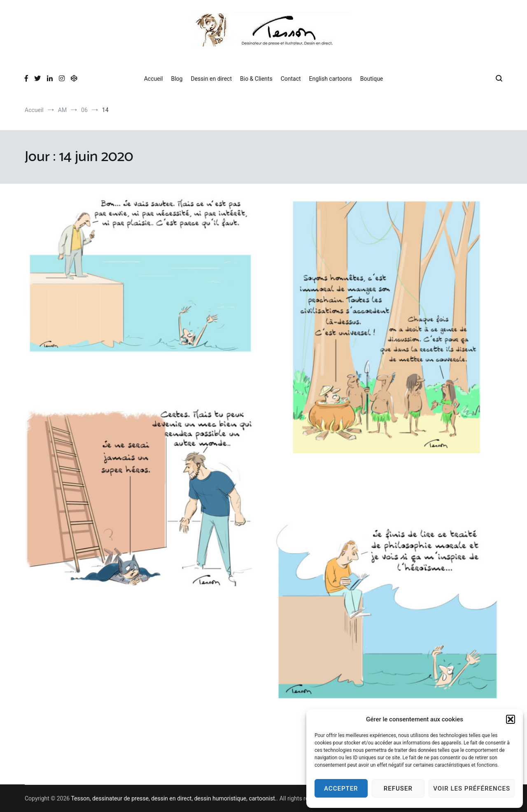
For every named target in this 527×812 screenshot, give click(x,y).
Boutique (372, 79)
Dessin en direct (211, 79)
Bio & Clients (256, 79)
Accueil (154, 79)
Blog (177, 79)
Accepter (341, 789)
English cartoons (331, 79)
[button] (511, 719)
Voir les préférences (472, 789)
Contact (291, 79)
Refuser (398, 789)
